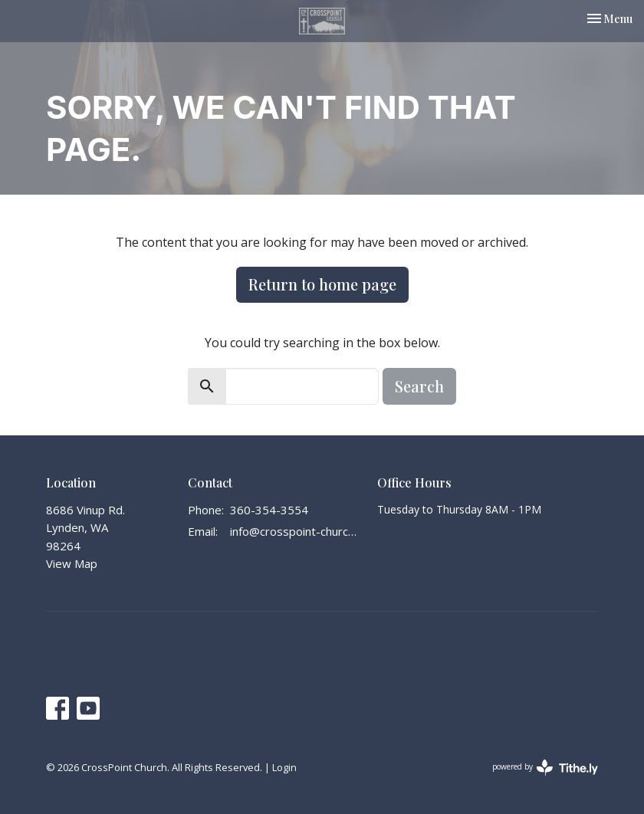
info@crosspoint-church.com (296, 531)
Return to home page (322, 284)
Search (419, 386)
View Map (72, 563)
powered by (545, 768)
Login (284, 767)
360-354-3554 (269, 510)
